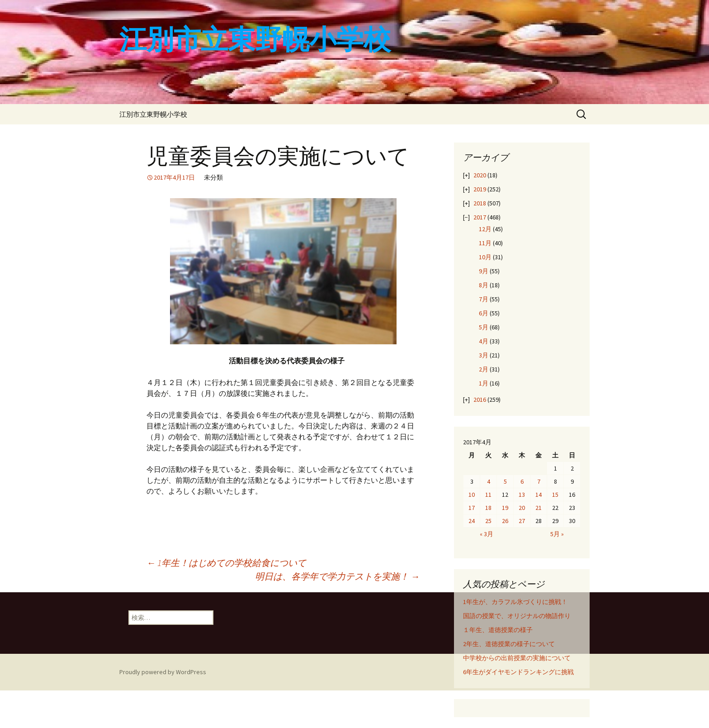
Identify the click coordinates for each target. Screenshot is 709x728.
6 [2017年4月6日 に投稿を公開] (522, 481)
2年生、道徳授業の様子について (509, 644)
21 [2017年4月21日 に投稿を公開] (539, 508)
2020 (480, 175)
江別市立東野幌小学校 (153, 114)
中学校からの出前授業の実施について (517, 658)
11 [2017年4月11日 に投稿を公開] (488, 495)
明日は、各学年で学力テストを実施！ (337, 576)
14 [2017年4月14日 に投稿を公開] (539, 495)
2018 (480, 203)
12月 (485, 229)
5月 (484, 327)
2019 (480, 189)
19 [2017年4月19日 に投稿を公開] (505, 508)
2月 (484, 369)
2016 (480, 400)
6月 (484, 313)
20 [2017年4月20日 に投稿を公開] (522, 508)
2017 (480, 217)
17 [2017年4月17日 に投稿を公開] (472, 508)
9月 (484, 271)
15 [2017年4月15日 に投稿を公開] (555, 495)
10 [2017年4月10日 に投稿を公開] (472, 495)
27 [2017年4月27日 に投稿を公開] (522, 521)
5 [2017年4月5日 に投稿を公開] (505, 481)
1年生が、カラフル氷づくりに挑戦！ (515, 602)
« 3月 (487, 534)
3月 (484, 355)
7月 (484, 299)
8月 (484, 285)
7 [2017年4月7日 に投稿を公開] (539, 481)
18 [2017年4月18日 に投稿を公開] (488, 508)
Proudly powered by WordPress (163, 672)
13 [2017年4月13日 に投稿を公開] (522, 495)
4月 (484, 341)
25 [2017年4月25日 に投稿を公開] (488, 521)
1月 (484, 383)
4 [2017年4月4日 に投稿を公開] (489, 481)
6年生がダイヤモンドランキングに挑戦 (518, 672)
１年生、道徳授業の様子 (498, 630)
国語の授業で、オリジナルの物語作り (517, 616)
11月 (485, 243)
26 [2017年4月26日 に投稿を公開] (505, 521)
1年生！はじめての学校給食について (226, 563)
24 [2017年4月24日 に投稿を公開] (472, 521)
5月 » (557, 534)
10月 (485, 257)
